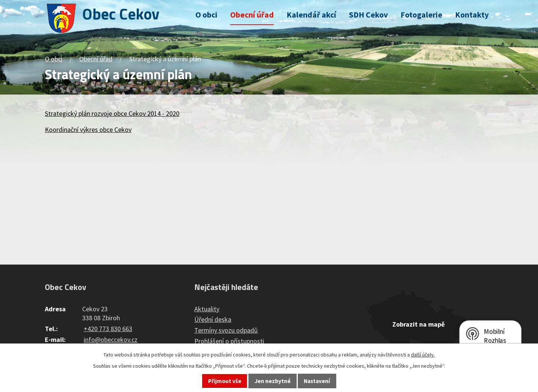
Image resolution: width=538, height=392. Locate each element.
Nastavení (317, 381)
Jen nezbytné (273, 381)
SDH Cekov (368, 15)
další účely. (423, 355)
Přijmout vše (225, 381)
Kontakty (472, 15)
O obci (206, 15)
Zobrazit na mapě (418, 324)
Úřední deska (213, 319)
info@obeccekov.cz (111, 339)
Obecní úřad (252, 15)
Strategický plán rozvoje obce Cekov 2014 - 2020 (112, 113)
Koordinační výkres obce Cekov (88, 129)
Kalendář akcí (311, 15)
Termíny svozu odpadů (226, 330)
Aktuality (207, 309)
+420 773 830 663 (108, 329)
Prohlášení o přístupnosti (229, 341)
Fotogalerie (421, 15)
